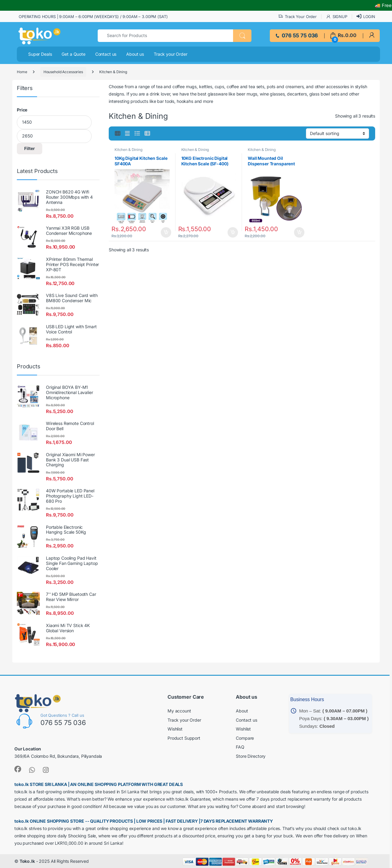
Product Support (184, 738)
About (242, 711)
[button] (242, 36)
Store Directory (251, 756)
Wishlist (175, 729)
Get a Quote (73, 54)
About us (135, 54)
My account (179, 711)
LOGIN (366, 16)
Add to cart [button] (168, 232)
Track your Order (171, 54)
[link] (372, 35)
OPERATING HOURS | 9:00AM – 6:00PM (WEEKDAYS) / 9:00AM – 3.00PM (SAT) (93, 17)
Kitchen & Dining (128, 150)
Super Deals (40, 54)
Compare (245, 738)
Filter (30, 148)
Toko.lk (27, 861)
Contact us (106, 54)
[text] (166, 36)
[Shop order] (337, 133)
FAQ (240, 747)
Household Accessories (63, 72)
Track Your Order (297, 17)
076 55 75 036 (296, 36)
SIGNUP (337, 17)
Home (22, 72)
